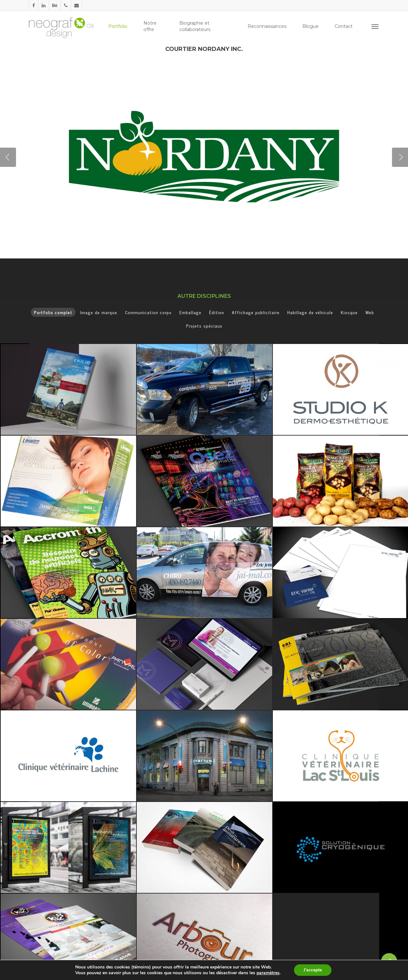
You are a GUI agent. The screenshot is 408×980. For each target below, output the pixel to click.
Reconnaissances (267, 26)
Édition (217, 312)
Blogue (310, 26)
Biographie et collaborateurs (195, 26)
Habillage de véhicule (310, 312)
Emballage (190, 312)
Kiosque (349, 312)
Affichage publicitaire (256, 312)
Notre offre (150, 26)
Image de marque (99, 312)
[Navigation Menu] (375, 26)
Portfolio (118, 26)
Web (370, 312)
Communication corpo (148, 312)
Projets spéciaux (204, 326)
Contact (344, 26)
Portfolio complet (53, 312)
